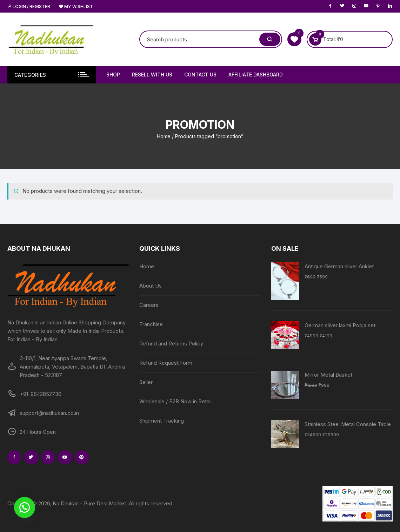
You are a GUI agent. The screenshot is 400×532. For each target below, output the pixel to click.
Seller (146, 382)
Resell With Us (152, 75)
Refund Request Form (166, 363)
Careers (149, 305)
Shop (113, 75)
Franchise (151, 324)
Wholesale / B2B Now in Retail (175, 401)
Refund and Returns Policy (171, 344)
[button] (25, 507)
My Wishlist (76, 6)
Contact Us (200, 75)
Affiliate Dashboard (256, 75)
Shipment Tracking (162, 421)
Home (164, 136)
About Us (151, 286)
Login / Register (29, 6)
